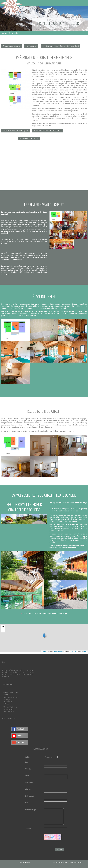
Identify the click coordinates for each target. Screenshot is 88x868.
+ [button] (3, 627)
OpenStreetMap (58, 651)
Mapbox (85, 651)
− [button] (3, 630)
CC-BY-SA (73, 651)
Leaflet (44, 651)
